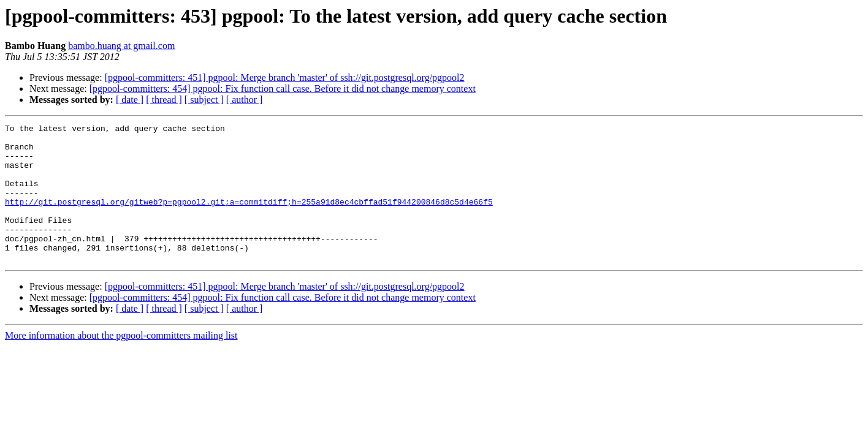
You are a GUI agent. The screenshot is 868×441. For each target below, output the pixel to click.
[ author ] (245, 100)
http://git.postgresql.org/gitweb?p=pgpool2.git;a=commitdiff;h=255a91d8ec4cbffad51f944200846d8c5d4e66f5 (249, 218)
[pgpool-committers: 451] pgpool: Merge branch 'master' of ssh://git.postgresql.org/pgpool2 (285, 77)
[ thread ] (164, 100)
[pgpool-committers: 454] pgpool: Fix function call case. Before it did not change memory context (283, 89)
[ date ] (130, 100)
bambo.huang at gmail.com (121, 46)
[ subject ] (204, 100)
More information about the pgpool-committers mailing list (121, 363)
